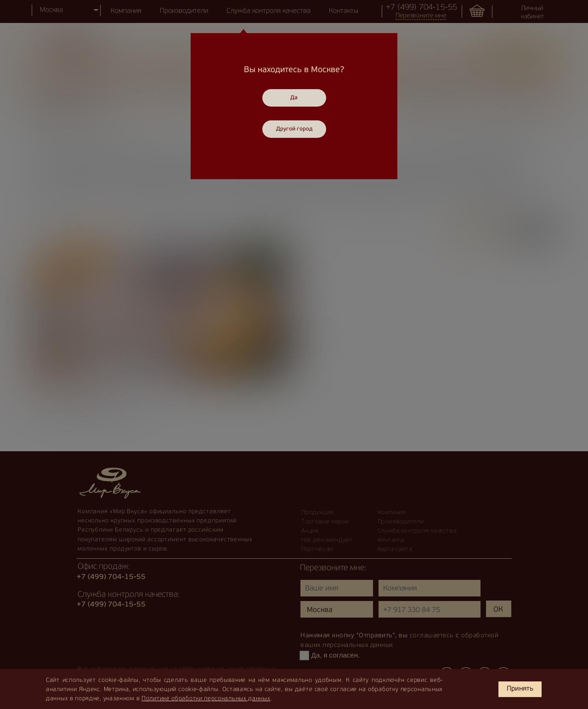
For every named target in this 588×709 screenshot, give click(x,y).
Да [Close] (294, 98)
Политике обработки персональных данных (206, 699)
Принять (520, 689)
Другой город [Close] (294, 129)
